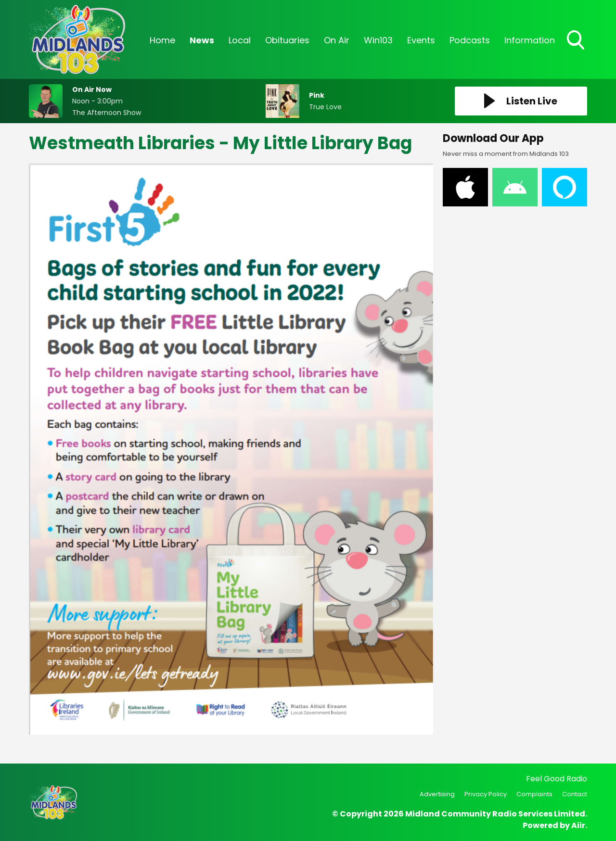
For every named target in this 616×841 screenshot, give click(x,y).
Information (530, 40)
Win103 (378, 40)
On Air (337, 40)
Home (162, 40)
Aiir (578, 825)
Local (240, 40)
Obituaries (287, 40)
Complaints (534, 794)
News (202, 40)
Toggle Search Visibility (577, 41)
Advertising (437, 794)
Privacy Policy (486, 794)
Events (421, 40)
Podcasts (470, 40)
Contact (575, 794)
